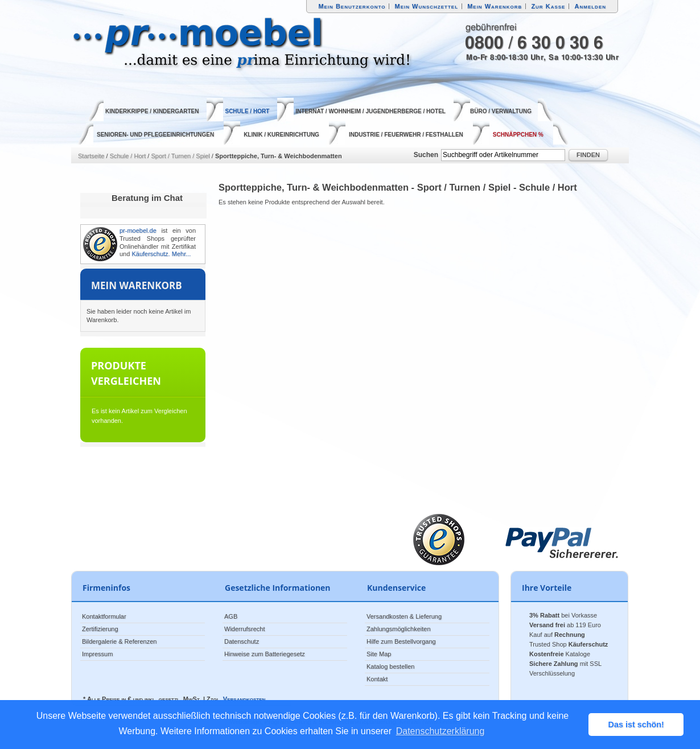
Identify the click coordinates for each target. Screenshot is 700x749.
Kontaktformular (104, 616)
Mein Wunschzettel (426, 6)
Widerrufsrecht (245, 629)
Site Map (379, 654)
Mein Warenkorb (495, 6)
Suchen (426, 155)
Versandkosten (244, 699)
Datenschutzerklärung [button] (440, 731)
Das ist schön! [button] (636, 725)
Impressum (97, 654)
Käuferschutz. (151, 254)
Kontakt (377, 679)
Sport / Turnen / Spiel (180, 156)
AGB (231, 616)
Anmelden (591, 6)
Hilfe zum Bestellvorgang (401, 641)
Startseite (91, 156)
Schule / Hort (128, 156)
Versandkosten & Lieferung (404, 616)
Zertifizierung (100, 629)
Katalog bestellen (390, 666)
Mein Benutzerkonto (352, 6)
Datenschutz (242, 641)
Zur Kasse (548, 6)
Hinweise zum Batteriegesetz (265, 654)
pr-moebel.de (138, 231)
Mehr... (182, 254)
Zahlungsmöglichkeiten (399, 629)
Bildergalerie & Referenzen (119, 641)
